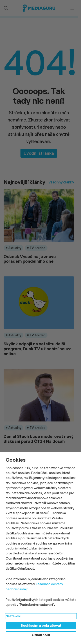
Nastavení (13, 616)
